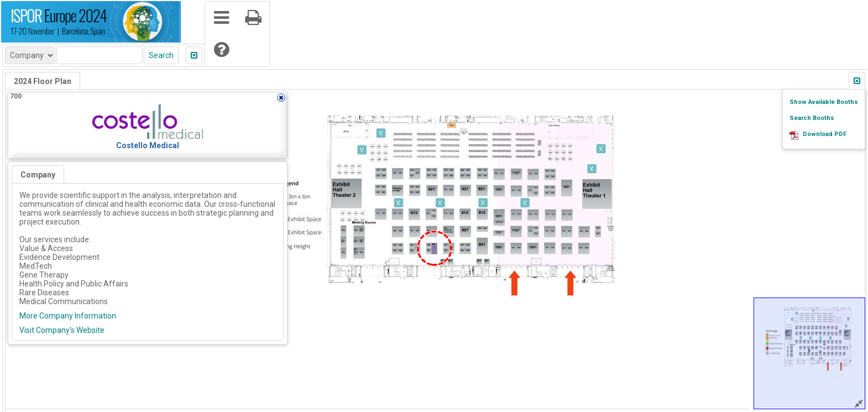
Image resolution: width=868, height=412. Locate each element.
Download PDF (825, 134)
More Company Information (68, 316)
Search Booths (812, 118)
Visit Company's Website (62, 330)
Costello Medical (148, 145)
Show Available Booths (824, 102)
